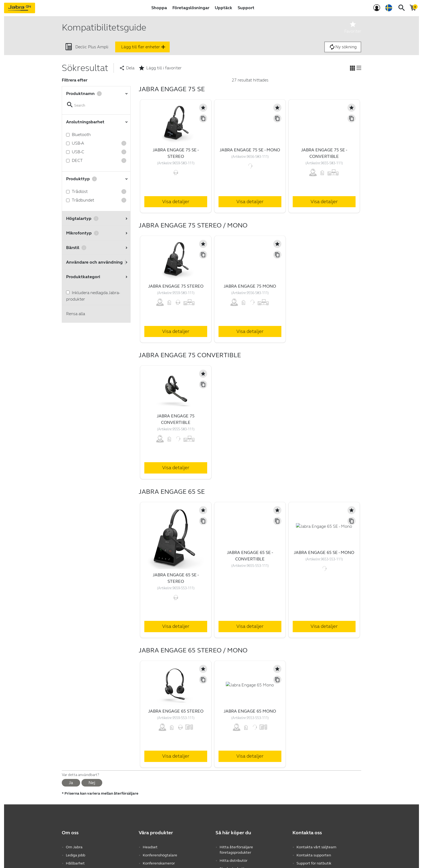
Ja (71, 783)
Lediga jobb (76, 855)
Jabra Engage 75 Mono (250, 286)
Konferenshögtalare (160, 855)
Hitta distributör (233, 861)
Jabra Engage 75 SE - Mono (250, 150)
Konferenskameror (159, 863)
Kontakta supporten (314, 855)
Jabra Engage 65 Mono (250, 711)
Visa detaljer (176, 202)
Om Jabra (74, 847)
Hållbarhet (75, 863)
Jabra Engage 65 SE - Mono (324, 552)
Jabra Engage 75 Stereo (176, 286)
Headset (150, 847)
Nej (92, 783)
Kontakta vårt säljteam (316, 847)
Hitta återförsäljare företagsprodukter (236, 850)
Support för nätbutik (314, 863)
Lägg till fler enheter (144, 47)
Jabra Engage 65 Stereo (176, 711)
